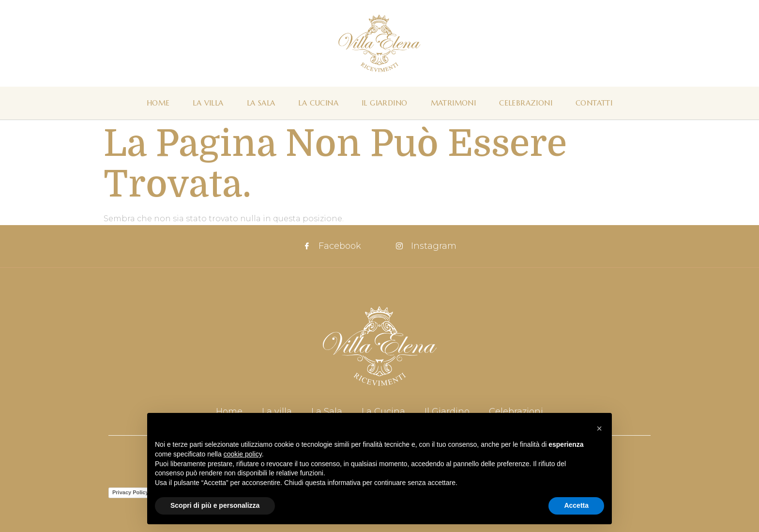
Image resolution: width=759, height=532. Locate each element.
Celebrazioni (526, 103)
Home (158, 103)
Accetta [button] (576, 505)
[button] (599, 428)
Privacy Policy (130, 492)
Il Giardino (384, 103)
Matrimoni (454, 103)
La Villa (208, 103)
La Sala (261, 103)
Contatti (594, 103)
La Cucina (318, 103)
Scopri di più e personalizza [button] (215, 505)
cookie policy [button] (243, 454)
